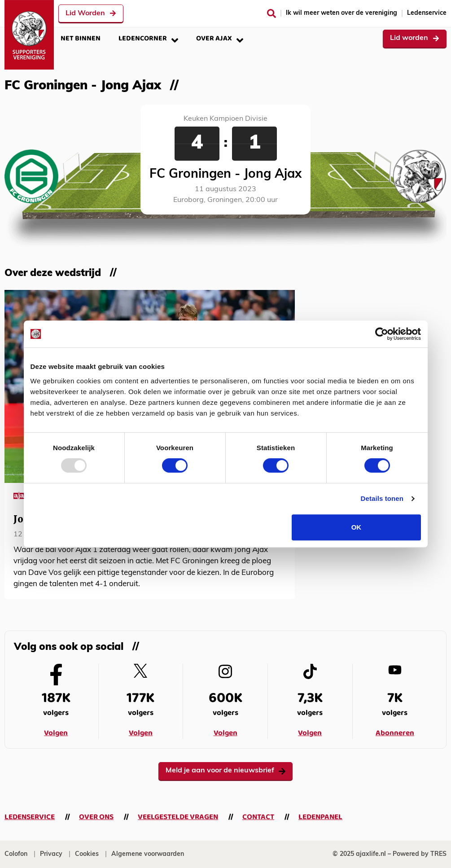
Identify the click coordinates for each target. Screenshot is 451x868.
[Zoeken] (271, 13)
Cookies (87, 854)
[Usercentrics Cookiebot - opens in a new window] (382, 334)
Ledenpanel (320, 817)
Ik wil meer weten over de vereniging (342, 13)
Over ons (96, 817)
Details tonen (382, 498)
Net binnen (81, 38)
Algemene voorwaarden (148, 854)
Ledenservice (427, 13)
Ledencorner (148, 38)
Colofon (16, 854)
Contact (258, 817)
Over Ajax (220, 38)
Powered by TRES (420, 854)
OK (357, 527)
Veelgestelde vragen (178, 817)
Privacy (51, 854)
